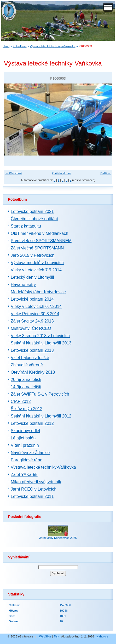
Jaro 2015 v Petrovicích (33, 255)
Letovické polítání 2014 (32, 299)
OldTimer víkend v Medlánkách (39, 233)
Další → (106, 173)
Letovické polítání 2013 (32, 350)
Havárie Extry (23, 285)
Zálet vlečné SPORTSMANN (37, 248)
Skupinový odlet (25, 431)
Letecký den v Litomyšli (32, 277)
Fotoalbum (20, 46)
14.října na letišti (26, 387)
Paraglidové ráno (27, 460)
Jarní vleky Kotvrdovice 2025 (58, 538)
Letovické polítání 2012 (32, 423)
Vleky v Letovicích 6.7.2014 (36, 306)
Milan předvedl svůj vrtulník (36, 482)
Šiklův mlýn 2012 (27, 409)
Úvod (6, 46)
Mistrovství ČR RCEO (31, 328)
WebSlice (45, 636)
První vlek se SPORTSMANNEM (41, 241)
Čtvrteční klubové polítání (34, 219)
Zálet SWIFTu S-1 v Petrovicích (40, 394)
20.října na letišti (26, 380)
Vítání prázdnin (25, 445)
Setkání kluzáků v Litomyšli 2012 (41, 416)
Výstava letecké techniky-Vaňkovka (53, 46)
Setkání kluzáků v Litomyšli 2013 (41, 343)
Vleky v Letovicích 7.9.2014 (36, 270)
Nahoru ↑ (102, 636)
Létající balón (23, 438)
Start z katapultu (26, 226)
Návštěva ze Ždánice (30, 453)
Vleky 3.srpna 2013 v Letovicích (40, 336)
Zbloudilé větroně (27, 365)
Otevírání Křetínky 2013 (33, 372)
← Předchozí (14, 173)
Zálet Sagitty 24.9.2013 (32, 321)
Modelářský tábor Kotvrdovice (38, 292)
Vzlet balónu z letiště (30, 358)
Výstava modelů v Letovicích (37, 263)
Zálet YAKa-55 (24, 475)
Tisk (56, 636)
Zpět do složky (61, 173)
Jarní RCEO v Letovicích (34, 489)
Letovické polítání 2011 (32, 496)
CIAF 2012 (21, 401)
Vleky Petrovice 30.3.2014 (35, 314)
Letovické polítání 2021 (32, 211)
